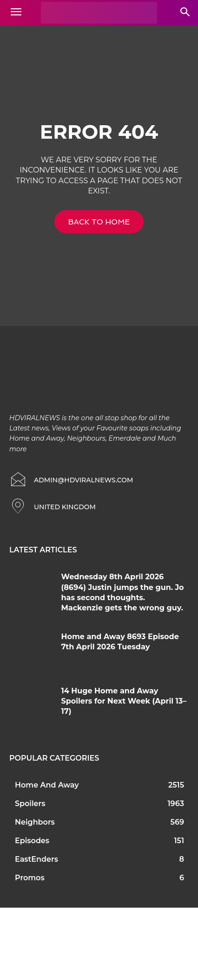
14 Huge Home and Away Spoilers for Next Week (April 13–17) (124, 701)
